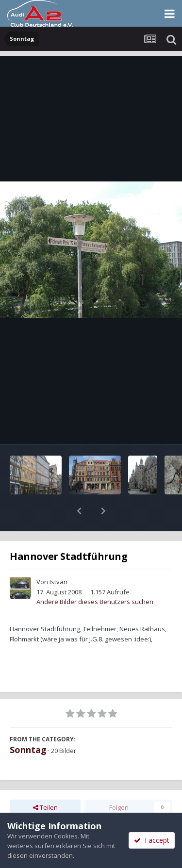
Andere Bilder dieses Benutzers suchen (95, 576)
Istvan (58, 557)
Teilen (45, 782)
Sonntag (28, 724)
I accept (152, 840)
